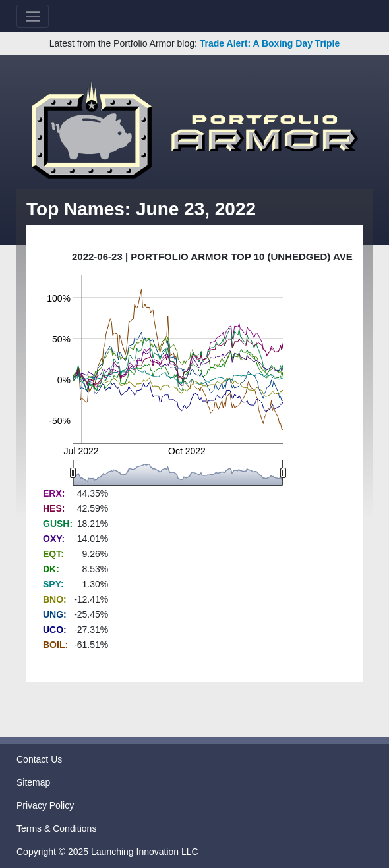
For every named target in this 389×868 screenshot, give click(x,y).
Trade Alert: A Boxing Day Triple (270, 43)
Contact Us (39, 759)
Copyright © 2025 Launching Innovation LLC (107, 852)
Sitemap (33, 782)
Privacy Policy (45, 805)
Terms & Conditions (56, 828)
